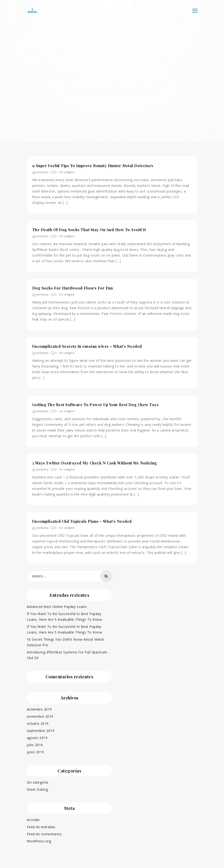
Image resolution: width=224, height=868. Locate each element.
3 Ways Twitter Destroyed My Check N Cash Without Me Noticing (95, 463)
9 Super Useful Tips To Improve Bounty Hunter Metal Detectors (93, 166)
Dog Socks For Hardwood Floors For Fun (73, 288)
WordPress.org (39, 841)
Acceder (33, 819)
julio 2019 (35, 744)
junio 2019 (35, 751)
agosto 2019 (37, 737)
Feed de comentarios (44, 834)
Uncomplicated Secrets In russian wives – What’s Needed (87, 346)
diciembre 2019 (39, 709)
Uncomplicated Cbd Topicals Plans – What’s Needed (82, 521)
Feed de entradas (41, 826)
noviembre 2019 (40, 716)
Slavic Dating (37, 789)
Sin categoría (67, 172)
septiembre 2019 (41, 730)
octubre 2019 (38, 723)
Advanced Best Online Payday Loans (57, 606)
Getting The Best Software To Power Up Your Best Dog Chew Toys (96, 405)
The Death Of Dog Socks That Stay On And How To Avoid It (89, 230)
